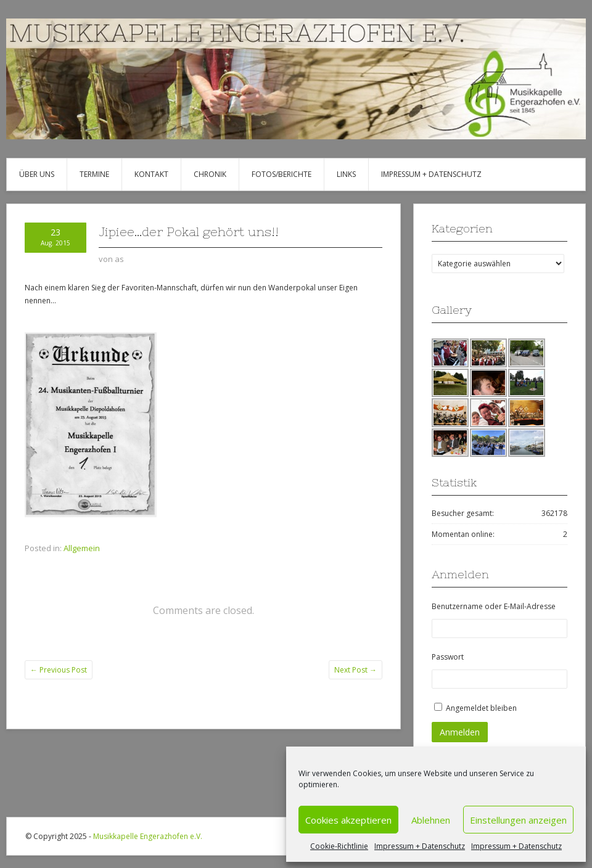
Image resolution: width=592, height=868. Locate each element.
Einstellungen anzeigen (518, 820)
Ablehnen (431, 820)
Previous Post (59, 670)
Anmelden (460, 732)
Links (346, 174)
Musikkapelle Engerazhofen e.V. (148, 836)
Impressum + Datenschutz (420, 846)
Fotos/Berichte (282, 174)
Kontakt (151, 174)
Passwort (448, 657)
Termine (94, 174)
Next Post (356, 670)
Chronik (210, 174)
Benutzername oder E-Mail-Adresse (494, 606)
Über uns (37, 174)
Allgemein (82, 548)
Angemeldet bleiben (481, 708)
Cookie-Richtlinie (339, 846)
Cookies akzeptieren (348, 820)
